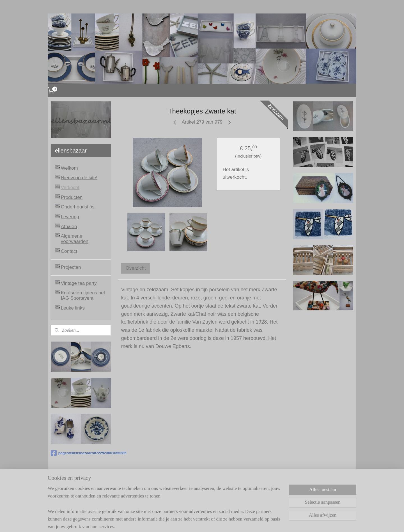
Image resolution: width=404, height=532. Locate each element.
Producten (72, 197)
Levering (70, 217)
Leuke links (73, 308)
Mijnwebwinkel (256, 522)
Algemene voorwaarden (75, 239)
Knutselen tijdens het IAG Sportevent (83, 295)
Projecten (71, 267)
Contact (69, 251)
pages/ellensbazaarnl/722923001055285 (81, 453)
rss (194, 522)
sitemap (184, 522)
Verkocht (70, 187)
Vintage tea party (79, 283)
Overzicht (136, 268)
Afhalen (69, 227)
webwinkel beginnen (213, 522)
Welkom (69, 168)
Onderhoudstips (78, 207)
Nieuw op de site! (79, 178)
